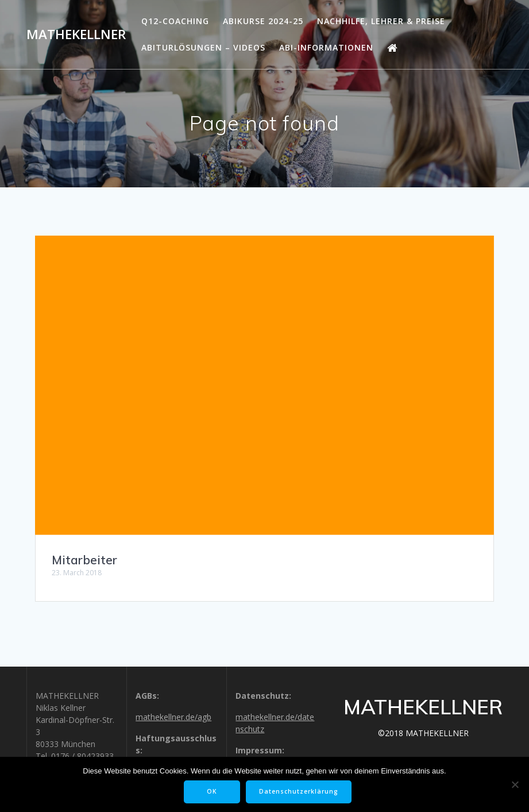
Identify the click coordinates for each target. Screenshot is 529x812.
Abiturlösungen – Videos (203, 47)
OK (212, 791)
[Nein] (515, 784)
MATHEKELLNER (76, 34)
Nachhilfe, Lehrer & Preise (381, 21)
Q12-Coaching (175, 21)
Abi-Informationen (326, 47)
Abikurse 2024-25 (263, 21)
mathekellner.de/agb (173, 717)
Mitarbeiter (84, 560)
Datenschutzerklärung (299, 791)
